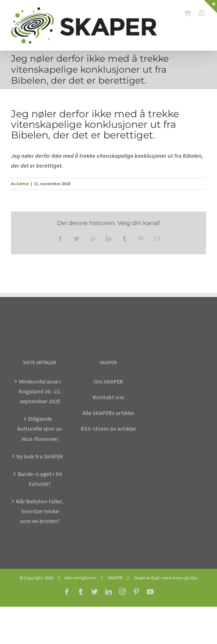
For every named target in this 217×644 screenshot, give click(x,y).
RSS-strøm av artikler (108, 428)
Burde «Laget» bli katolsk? (40, 479)
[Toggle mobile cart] (187, 13)
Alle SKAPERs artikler (108, 413)
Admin (23, 184)
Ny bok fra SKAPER (40, 456)
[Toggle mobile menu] (202, 13)
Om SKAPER (108, 381)
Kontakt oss (108, 397)
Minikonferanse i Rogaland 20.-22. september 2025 (40, 391)
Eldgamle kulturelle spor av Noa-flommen (40, 428)
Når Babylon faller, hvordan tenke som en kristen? (40, 511)
